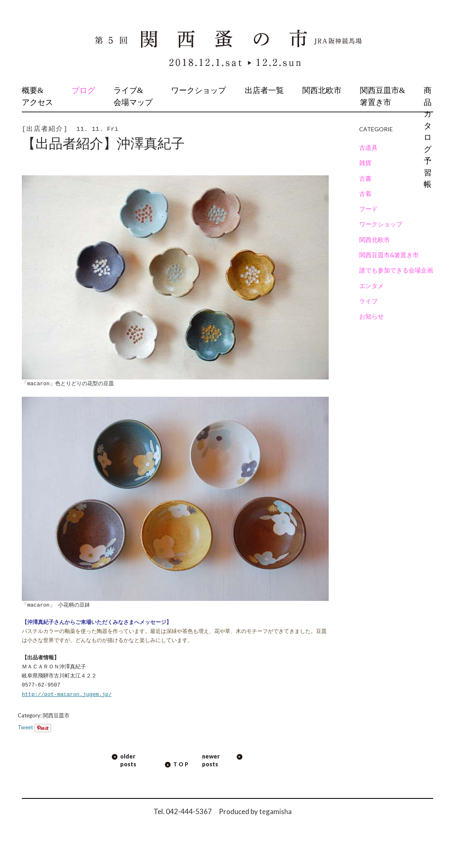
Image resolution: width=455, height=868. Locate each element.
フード (368, 209)
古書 (365, 178)
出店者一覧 (264, 90)
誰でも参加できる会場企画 (396, 270)
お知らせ (371, 316)
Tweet (25, 727)
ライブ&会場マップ (133, 96)
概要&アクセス (37, 96)
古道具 (368, 147)
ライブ (368, 301)
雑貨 (365, 163)
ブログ (83, 90)
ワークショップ (198, 90)
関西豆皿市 (56, 715)
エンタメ (371, 286)
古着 (365, 193)
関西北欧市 (322, 90)
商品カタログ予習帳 (428, 137)
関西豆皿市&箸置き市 (383, 96)
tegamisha (275, 811)
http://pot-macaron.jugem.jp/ (67, 695)
